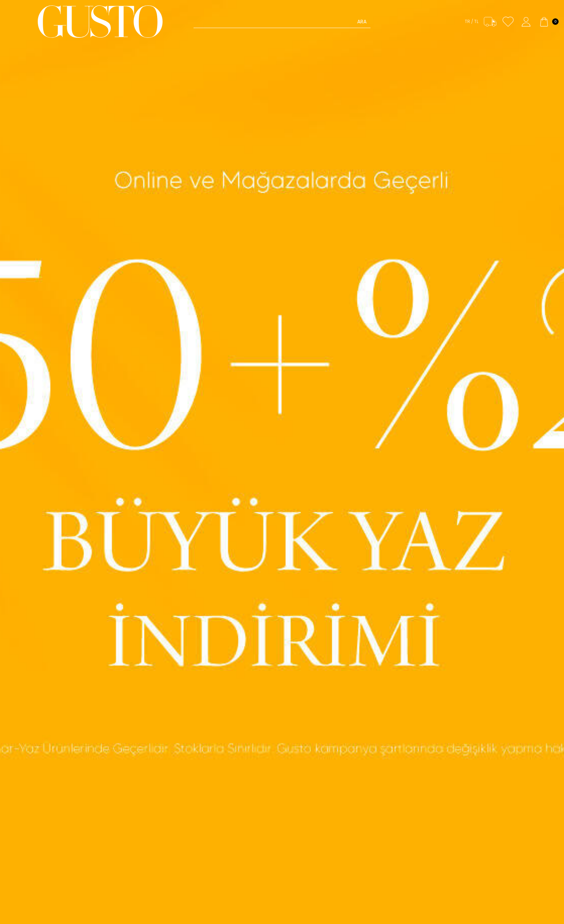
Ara (362, 22)
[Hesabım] (526, 22)
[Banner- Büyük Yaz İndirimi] (282, 462)
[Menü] (19, 22)
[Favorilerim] (508, 22)
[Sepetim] (548, 22)
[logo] (100, 22)
